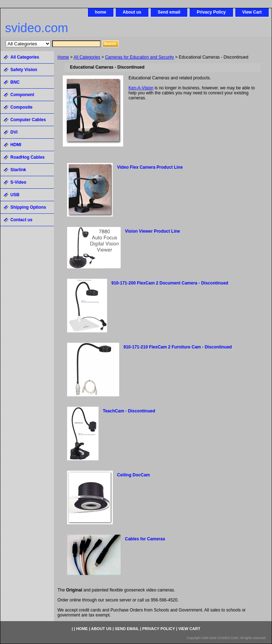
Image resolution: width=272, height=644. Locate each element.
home (101, 12)
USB (15, 195)
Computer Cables (28, 120)
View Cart (252, 12)
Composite (21, 107)
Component (22, 95)
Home (63, 57)
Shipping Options (28, 207)
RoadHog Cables (27, 157)
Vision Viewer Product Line (152, 231)
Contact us (21, 220)
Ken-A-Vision (141, 88)
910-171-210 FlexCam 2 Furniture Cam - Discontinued (178, 347)
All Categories (87, 57)
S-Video (18, 182)
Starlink (18, 170)
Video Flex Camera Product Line (150, 167)
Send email (169, 12)
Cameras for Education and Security (139, 57)
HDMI (16, 145)
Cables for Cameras (145, 539)
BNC (15, 82)
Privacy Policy (211, 12)
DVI (14, 132)
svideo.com (37, 28)
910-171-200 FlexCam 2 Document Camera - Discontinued (170, 283)
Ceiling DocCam (134, 475)
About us (132, 12)
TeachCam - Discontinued (129, 411)
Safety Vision (24, 70)
